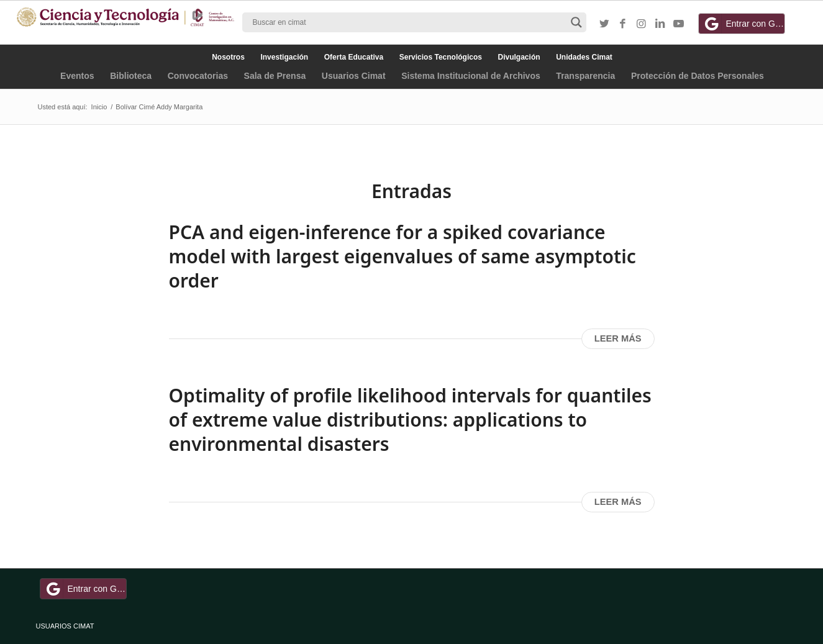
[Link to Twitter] (604, 24)
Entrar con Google (743, 24)
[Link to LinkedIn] (660, 24)
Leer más (618, 338)
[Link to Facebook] (623, 24)
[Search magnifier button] (576, 22)
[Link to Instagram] (642, 24)
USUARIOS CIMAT (65, 626)
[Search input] (409, 22)
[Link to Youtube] (679, 24)
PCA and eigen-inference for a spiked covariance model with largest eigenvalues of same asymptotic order (402, 256)
